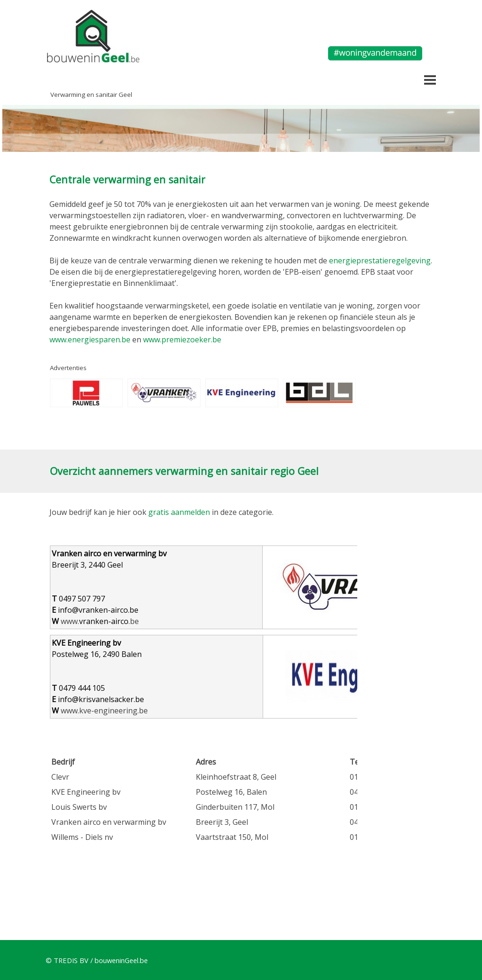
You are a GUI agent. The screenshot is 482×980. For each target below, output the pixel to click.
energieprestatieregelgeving (380, 261)
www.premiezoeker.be (182, 340)
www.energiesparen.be (90, 340)
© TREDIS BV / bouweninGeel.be (97, 960)
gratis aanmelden (179, 512)
